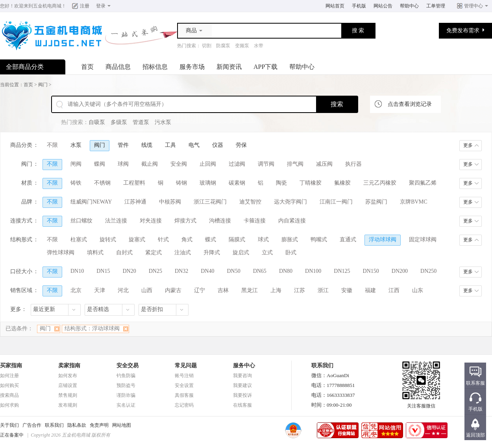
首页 (87, 67)
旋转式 (108, 240)
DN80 (286, 271)
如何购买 (9, 385)
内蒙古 (173, 290)
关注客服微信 (421, 404)
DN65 (260, 271)
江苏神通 (135, 202)
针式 (163, 240)
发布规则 (68, 405)
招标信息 (155, 67)
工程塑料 (134, 183)
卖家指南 (69, 366)
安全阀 (179, 164)
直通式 (348, 240)
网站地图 (122, 425)
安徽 (347, 290)
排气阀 (295, 164)
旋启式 (241, 253)
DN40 (207, 271)
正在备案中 (12, 435)
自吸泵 (97, 122)
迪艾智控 (250, 202)
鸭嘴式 (319, 240)
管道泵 (141, 122)
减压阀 (324, 164)
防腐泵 (223, 46)
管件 (123, 145)
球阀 (123, 164)
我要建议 (242, 385)
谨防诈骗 (126, 395)
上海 (276, 290)
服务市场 (192, 67)
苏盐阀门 (376, 202)
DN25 (155, 271)
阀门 (43, 85)
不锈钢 (102, 183)
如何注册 (9, 376)
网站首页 (335, 6)
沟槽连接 (220, 221)
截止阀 (150, 164)
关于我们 (9, 425)
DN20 (129, 271)
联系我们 (54, 425)
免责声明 (99, 425)
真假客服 (184, 395)
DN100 (313, 271)
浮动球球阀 (383, 240)
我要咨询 (242, 376)
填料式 (95, 253)
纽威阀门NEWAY (91, 202)
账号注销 (184, 376)
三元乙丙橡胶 (380, 183)
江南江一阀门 (336, 202)
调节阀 (266, 164)
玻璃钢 (208, 183)
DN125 (342, 271)
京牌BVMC (413, 202)
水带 (259, 46)
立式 (267, 253)
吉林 (223, 290)
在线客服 (242, 405)
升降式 (212, 253)
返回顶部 (475, 435)
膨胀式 (290, 240)
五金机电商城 (47, 6)
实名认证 (126, 405)
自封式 (124, 253)
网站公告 (383, 6)
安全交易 (128, 366)
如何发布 (68, 376)
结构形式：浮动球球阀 (92, 329)
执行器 (353, 164)
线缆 (147, 145)
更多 (468, 145)
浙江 (323, 290)
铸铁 (76, 183)
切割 (207, 46)
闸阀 (76, 164)
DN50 (233, 271)
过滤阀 (237, 164)
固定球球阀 (423, 240)
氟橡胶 (342, 183)
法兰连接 (116, 221)
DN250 (428, 271)
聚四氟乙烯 (423, 183)
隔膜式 (237, 240)
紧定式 (154, 253)
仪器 (218, 145)
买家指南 (11, 366)
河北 (123, 290)
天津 (100, 290)
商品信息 (118, 67)
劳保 (241, 145)
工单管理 (436, 6)
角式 (187, 240)
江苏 (300, 290)
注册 (85, 6)
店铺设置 (68, 385)
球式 (263, 240)
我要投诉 (242, 395)
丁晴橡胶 (311, 183)
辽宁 (200, 290)
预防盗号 (126, 385)
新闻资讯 (229, 67)
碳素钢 (237, 183)
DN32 (181, 271)
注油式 (183, 253)
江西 (394, 290)
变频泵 (242, 46)
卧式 (291, 253)
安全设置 (184, 385)
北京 (76, 290)
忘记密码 (184, 405)
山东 (418, 290)
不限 (52, 145)
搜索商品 (9, 395)
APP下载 (265, 67)
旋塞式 (137, 240)
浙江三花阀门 (210, 202)
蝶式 (211, 240)
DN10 (77, 271)
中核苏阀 (170, 202)
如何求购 (9, 405)
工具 (170, 145)
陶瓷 (281, 183)
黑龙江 (250, 290)
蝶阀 (100, 164)
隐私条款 (77, 425)
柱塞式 (79, 240)
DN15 (103, 271)
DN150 (371, 271)
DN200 (400, 271)
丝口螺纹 (81, 221)
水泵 (76, 145)
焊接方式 (185, 221)
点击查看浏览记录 (410, 104)
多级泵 (119, 122)
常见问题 (186, 366)
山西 (147, 290)
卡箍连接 (255, 221)
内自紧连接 (292, 221)
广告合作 (32, 425)
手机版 (359, 6)
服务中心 (244, 366)
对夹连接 (151, 221)
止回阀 (208, 164)
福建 (370, 290)
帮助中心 (409, 6)
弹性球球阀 (61, 253)
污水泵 (163, 122)
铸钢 (181, 183)
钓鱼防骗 (126, 376)
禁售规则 (68, 395)
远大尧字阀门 (290, 202)
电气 (194, 145)
